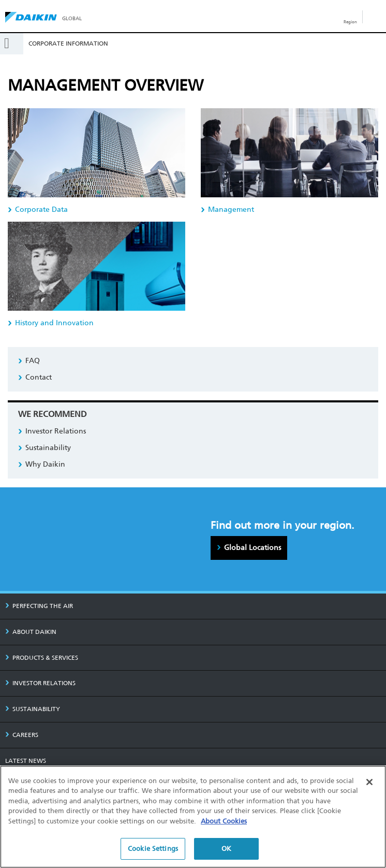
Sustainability (48, 448)
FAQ (33, 361)
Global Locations (253, 548)
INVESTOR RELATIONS (40, 683)
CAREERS (22, 735)
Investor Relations (56, 431)
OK (226, 849)
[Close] (369, 782)
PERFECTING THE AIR (39, 606)
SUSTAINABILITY (33, 709)
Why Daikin (45, 464)
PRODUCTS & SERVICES (42, 658)
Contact (39, 377)
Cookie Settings (153, 849)
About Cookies (224, 821)
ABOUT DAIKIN (31, 632)
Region (350, 22)
